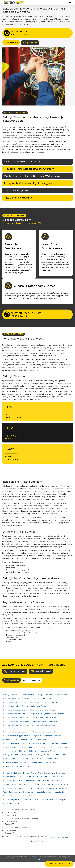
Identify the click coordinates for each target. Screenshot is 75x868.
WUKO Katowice (58, 773)
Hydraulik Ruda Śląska (12, 773)
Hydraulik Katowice (45, 698)
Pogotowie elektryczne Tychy (44, 732)
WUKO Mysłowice (26, 792)
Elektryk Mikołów (27, 755)
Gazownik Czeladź (35, 762)
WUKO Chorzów (10, 784)
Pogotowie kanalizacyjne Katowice (17, 736)
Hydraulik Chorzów (41, 777)
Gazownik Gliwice (10, 747)
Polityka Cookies (38, 841)
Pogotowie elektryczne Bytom (15, 710)
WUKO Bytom (57, 781)
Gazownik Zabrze (46, 747)
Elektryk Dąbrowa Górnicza (46, 751)
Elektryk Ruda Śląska (12, 698)
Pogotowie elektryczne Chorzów (43, 710)
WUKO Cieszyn (47, 784)
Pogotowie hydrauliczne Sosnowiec (17, 743)
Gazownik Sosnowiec (59, 743)
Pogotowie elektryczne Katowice (16, 721)
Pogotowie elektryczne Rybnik (44, 725)
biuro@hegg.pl (43, 671)
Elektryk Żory (23, 759)
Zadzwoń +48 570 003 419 (59, 864)
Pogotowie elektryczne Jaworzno (43, 718)
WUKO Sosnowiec (10, 777)
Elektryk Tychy (9, 759)
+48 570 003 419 (17, 671)
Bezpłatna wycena (32, 680)
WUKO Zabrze (25, 777)
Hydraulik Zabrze (10, 781)
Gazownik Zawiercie (25, 766)
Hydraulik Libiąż (59, 792)
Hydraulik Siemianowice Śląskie (54, 800)
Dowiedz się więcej (64, 857)
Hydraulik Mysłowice (27, 781)
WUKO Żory (39, 788)
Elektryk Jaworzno (11, 755)
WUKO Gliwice (44, 773)
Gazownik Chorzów (41, 743)
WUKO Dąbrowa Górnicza (29, 784)
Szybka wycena (11, 42)
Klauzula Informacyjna (59, 837)
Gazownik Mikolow (53, 759)
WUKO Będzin (43, 781)
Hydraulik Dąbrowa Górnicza (15, 702)
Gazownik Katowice (11, 740)
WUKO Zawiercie (26, 788)
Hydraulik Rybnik (50, 702)
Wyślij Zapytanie (30, 43)
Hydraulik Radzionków (12, 796)
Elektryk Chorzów (27, 695)
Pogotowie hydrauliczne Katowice (34, 740)
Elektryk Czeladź (26, 751)
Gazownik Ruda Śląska (28, 747)
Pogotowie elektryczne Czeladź (16, 714)
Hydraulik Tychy (30, 773)
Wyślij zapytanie (12, 680)
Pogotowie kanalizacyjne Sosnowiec (47, 736)
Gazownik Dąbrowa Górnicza (15, 762)
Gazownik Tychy (37, 759)
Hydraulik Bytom (35, 702)
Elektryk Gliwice (60, 695)
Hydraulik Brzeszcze (11, 803)
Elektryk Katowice (10, 695)
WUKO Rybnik (65, 788)
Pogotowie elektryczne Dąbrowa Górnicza (47, 714)
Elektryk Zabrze (29, 698)
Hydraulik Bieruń (30, 796)
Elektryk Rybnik (60, 755)
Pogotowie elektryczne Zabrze (34, 706)
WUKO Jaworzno (10, 792)
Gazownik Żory (9, 766)
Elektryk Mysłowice (44, 755)
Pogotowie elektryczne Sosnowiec (17, 732)
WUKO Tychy (52, 788)
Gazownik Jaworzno (53, 762)
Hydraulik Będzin (10, 788)
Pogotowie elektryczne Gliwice (15, 718)
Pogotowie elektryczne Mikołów (44, 721)
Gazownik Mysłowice (63, 747)
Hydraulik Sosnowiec (11, 706)
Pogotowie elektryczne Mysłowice (17, 725)
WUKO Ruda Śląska (63, 784)
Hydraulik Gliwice (57, 777)
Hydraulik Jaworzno (43, 792)
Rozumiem (38, 859)
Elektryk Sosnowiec (44, 695)
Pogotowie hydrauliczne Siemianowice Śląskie (21, 800)
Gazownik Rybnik (10, 751)
